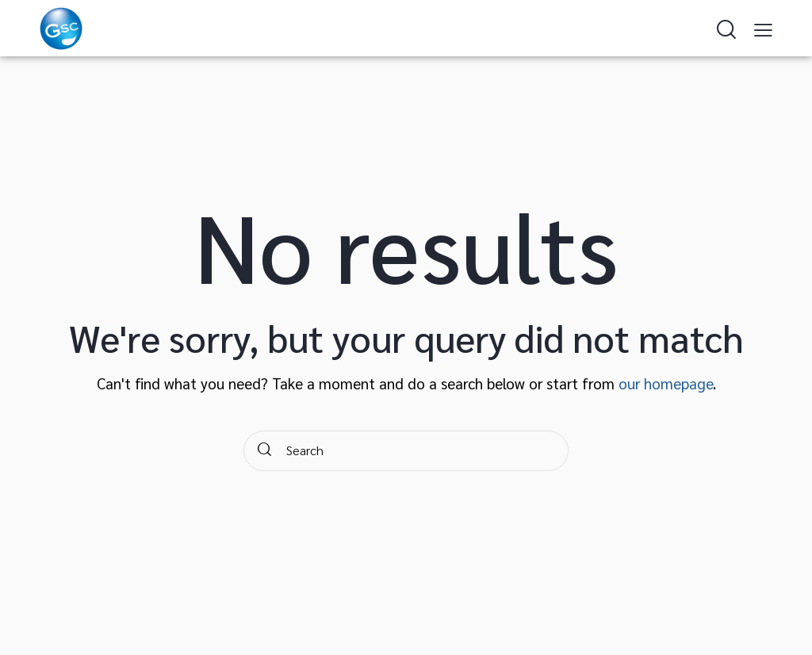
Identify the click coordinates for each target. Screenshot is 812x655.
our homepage (666, 383)
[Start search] (264, 451)
